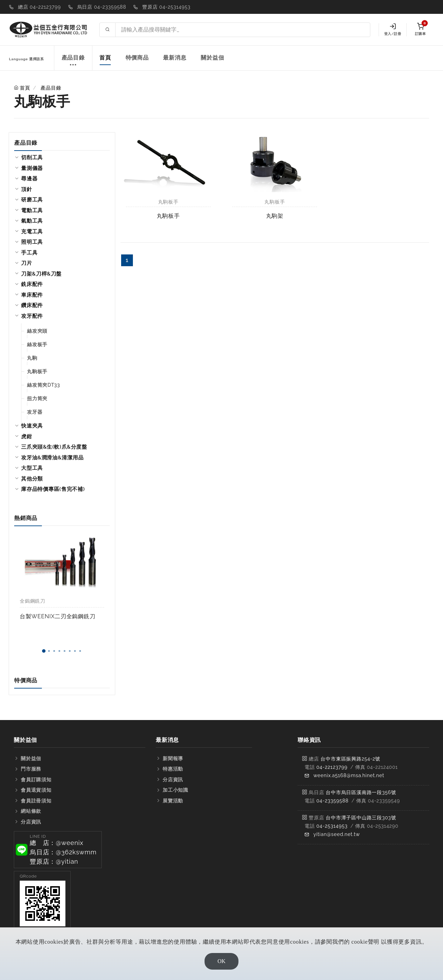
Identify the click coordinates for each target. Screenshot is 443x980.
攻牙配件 (32, 316)
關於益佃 (212, 58)
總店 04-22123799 (39, 7)
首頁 (105, 58)
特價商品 (137, 58)
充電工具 (32, 232)
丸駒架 (275, 216)
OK (221, 961)
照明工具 (32, 242)
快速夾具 (32, 426)
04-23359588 (332, 801)
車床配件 (32, 295)
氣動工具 (32, 221)
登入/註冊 (393, 29)
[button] (44, 651)
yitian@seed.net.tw (337, 834)
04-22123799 (332, 767)
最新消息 (175, 58)
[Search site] (243, 30)
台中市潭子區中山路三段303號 (361, 818)
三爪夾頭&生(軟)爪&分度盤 (54, 447)
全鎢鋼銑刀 (33, 601)
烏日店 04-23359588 (102, 7)
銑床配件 (32, 284)
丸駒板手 (37, 371)
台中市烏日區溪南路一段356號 (361, 792)
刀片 (27, 263)
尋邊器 (29, 179)
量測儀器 (32, 168)
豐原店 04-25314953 (166, 7)
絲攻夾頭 (37, 331)
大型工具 (32, 468)
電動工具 (32, 210)
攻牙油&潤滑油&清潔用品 (52, 458)
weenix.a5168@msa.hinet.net (349, 775)
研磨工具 (32, 200)
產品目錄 (73, 61)
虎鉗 (27, 437)
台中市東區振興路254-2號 (350, 759)
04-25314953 (332, 826)
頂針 (27, 189)
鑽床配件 (32, 305)
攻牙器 (35, 412)
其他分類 (32, 479)
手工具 (29, 253)
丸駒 (32, 358)
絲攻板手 (37, 344)
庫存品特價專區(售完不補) (53, 489)
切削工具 (32, 158)
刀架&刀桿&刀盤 (41, 274)
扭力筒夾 (37, 398)
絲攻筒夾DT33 (44, 385)
